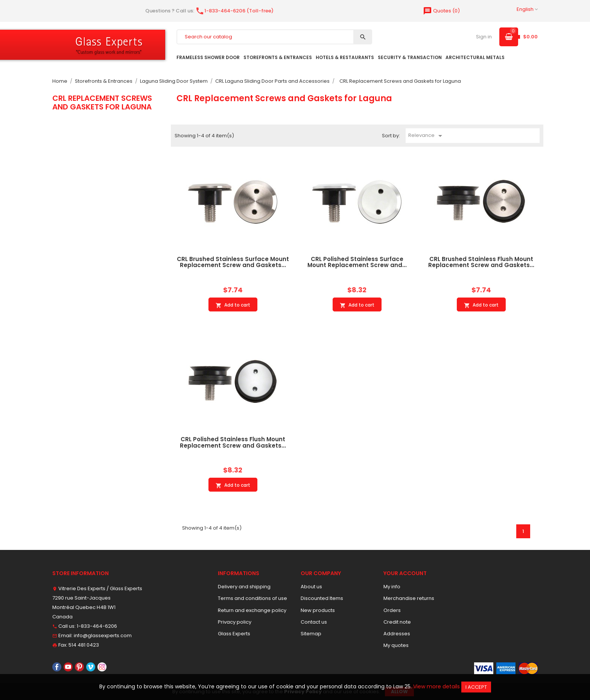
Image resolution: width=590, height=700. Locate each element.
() (441, 11)
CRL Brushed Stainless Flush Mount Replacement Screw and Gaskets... (481, 262)
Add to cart (233, 305)
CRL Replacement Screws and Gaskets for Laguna (102, 102)
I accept (476, 687)
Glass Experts (234, 634)
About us (311, 587)
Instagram (102, 667)
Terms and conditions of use (252, 598)
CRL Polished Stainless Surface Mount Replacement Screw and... (357, 262)
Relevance (427, 136)
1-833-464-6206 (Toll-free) (234, 11)
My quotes (396, 645)
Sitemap (311, 634)
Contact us (314, 622)
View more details (436, 686)
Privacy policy (235, 622)
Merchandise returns (409, 598)
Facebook (57, 667)
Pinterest (79, 667)
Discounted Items (322, 598)
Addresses (397, 634)
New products (318, 610)
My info (392, 587)
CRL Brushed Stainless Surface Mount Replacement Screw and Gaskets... (233, 262)
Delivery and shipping (244, 587)
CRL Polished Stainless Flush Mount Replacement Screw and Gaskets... (233, 442)
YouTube (68, 667)
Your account (405, 573)
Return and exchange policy (252, 610)
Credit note (397, 622)
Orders (392, 610)
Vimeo (91, 667)
